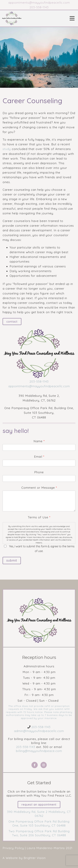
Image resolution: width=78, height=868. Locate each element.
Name (39, 441)
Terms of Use (39, 517)
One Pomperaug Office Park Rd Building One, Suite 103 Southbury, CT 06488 (39, 823)
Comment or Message (39, 488)
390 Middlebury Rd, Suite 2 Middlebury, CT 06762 (39, 814)
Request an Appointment (39, 805)
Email (39, 457)
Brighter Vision (35, 858)
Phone (39, 472)
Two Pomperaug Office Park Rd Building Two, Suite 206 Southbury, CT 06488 (39, 833)
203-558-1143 (39, 381)
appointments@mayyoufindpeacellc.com (39, 386)
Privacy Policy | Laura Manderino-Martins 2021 (38, 848)
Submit (12, 560)
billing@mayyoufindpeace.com (39, 751)
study (7, 149)
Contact (12, 322)
